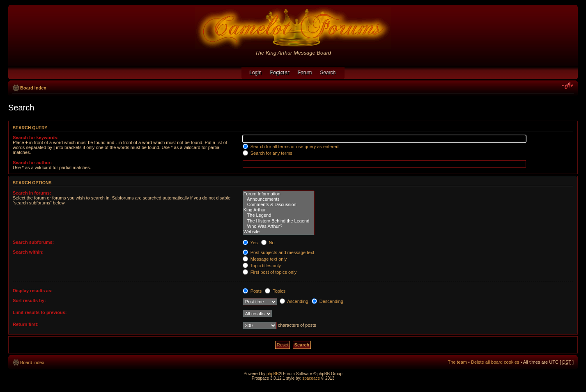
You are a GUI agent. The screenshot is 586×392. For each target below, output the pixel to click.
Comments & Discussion (279, 205)
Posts (252, 291)
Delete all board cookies (495, 362)
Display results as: (33, 291)
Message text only (265, 259)
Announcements (279, 199)
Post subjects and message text (278, 252)
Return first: (26, 324)
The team (457, 362)
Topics (275, 291)
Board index (33, 88)
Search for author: (32, 163)
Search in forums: (32, 193)
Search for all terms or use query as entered (291, 147)
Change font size (568, 86)
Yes (250, 243)
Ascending (294, 301)
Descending (327, 301)
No (268, 243)
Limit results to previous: (40, 312)
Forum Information (279, 194)
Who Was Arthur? (279, 226)
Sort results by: (29, 300)
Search (329, 73)
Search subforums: (33, 242)
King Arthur (279, 210)
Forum (305, 73)
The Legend (279, 215)
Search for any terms (268, 153)
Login (256, 73)
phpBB (273, 374)
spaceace (311, 378)
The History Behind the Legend (279, 221)
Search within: (28, 252)
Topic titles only (262, 266)
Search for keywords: (36, 138)
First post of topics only (270, 272)
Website (279, 232)
